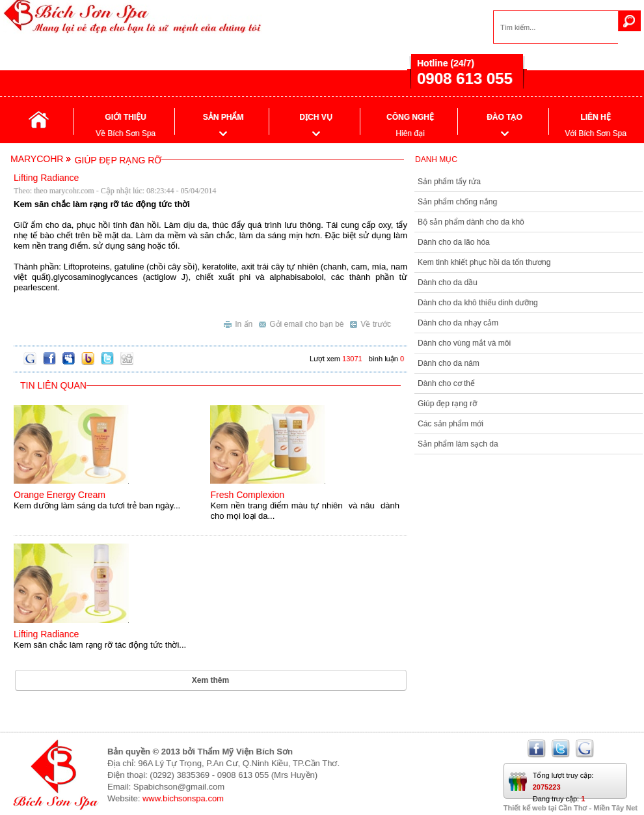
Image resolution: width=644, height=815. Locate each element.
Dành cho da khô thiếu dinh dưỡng (478, 303)
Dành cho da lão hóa (454, 242)
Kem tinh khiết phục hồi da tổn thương (484, 262)
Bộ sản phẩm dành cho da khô (471, 222)
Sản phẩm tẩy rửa (449, 182)
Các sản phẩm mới (450, 424)
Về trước (370, 323)
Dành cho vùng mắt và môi (464, 343)
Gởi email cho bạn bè (301, 323)
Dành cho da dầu (448, 283)
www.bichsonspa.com (183, 798)
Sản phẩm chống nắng (457, 202)
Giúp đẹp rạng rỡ (447, 404)
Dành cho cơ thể (446, 383)
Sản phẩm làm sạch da (458, 444)
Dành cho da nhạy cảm (458, 323)
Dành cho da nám (449, 363)
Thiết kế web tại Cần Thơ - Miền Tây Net (570, 808)
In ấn (238, 323)
